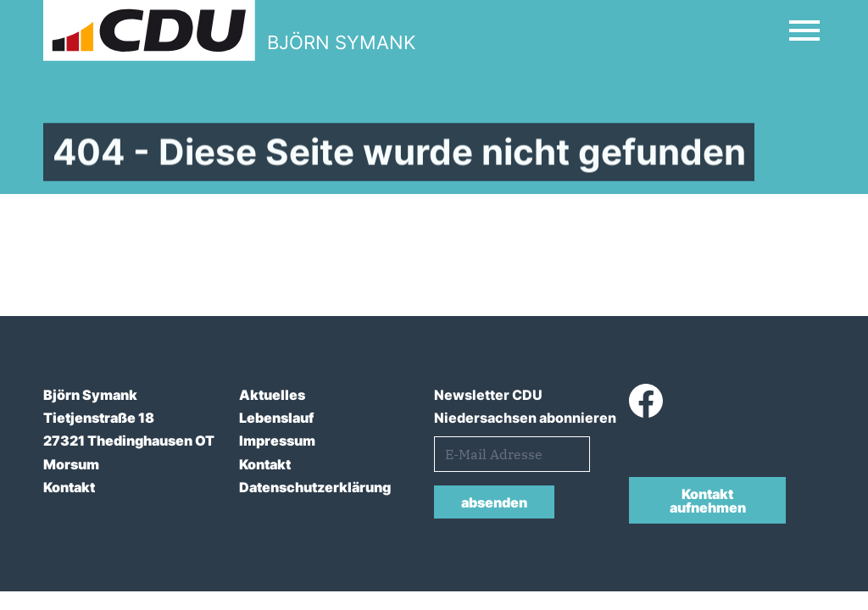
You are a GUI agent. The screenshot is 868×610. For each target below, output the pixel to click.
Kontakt (69, 487)
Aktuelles (272, 395)
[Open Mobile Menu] (804, 30)
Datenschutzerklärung (315, 487)
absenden (494, 502)
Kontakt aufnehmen (708, 501)
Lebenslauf (276, 418)
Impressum (277, 441)
